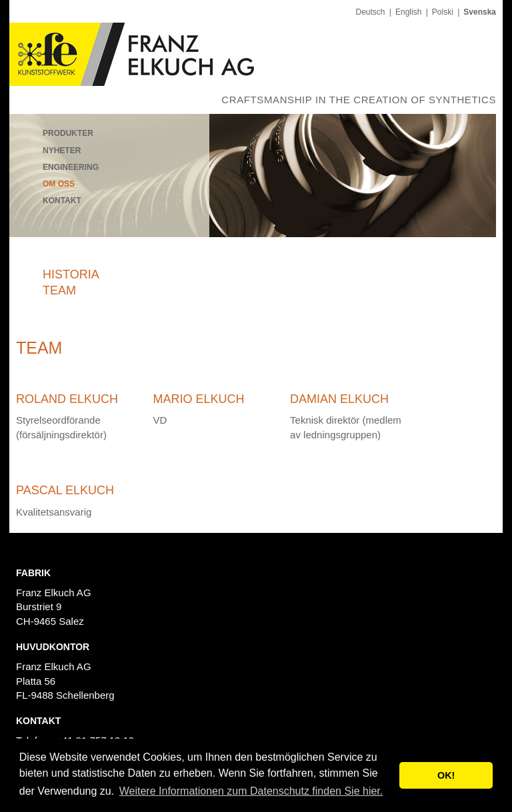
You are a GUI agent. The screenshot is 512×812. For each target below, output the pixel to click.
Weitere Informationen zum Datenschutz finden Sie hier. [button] (251, 791)
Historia (71, 274)
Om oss (59, 184)
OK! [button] (446, 775)
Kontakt (62, 201)
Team (59, 290)
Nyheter (62, 151)
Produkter (68, 133)
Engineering (71, 167)
